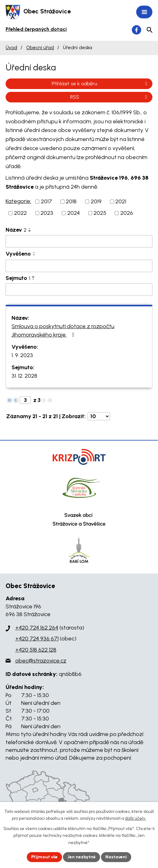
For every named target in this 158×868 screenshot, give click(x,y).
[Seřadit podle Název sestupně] (30, 231)
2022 (20, 213)
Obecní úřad (40, 47)
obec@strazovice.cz (41, 661)
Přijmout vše (44, 857)
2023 (47, 213)
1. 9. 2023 (22, 355)
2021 (121, 201)
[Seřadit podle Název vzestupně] (30, 229)
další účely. (136, 818)
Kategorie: (18, 201)
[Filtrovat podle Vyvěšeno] (79, 266)
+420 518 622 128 (36, 650)
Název (16, 230)
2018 (71, 201)
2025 (100, 213)
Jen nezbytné (81, 857)
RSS (110, 97)
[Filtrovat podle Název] (79, 241)
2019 (96, 201)
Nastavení (116, 857)
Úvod (11, 47)
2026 (127, 213)
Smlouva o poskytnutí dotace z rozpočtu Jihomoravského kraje (63, 330)
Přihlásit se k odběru (101, 84)
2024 (74, 213)
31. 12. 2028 (24, 376)
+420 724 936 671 (37, 639)
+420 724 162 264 (37, 628)
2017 (46, 201)
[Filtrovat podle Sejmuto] (79, 290)
